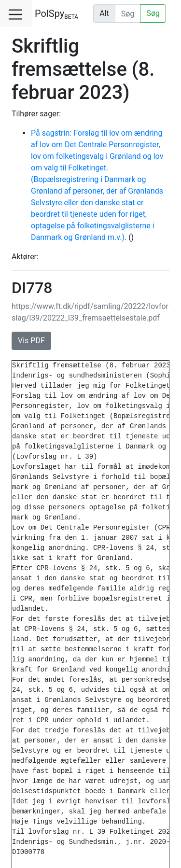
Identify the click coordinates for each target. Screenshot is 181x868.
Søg (153, 13)
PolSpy (56, 14)
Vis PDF (31, 341)
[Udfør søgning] (128, 14)
